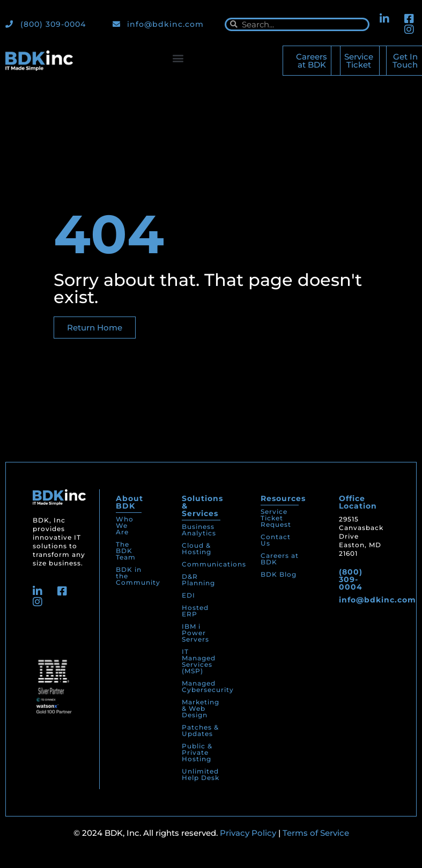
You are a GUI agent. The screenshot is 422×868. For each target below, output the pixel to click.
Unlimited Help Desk (201, 774)
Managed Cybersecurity (208, 686)
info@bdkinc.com (377, 600)
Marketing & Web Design (201, 708)
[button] (178, 58)
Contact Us (276, 540)
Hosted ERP (195, 611)
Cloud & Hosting (197, 549)
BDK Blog (279, 574)
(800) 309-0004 (351, 579)
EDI (188, 595)
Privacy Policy (248, 833)
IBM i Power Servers (195, 633)
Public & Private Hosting (197, 752)
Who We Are (125, 525)
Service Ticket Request (276, 518)
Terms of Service (316, 833)
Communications (214, 564)
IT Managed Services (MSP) (199, 661)
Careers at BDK (280, 559)
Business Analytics (199, 530)
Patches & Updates (200, 730)
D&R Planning (198, 580)
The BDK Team (126, 551)
